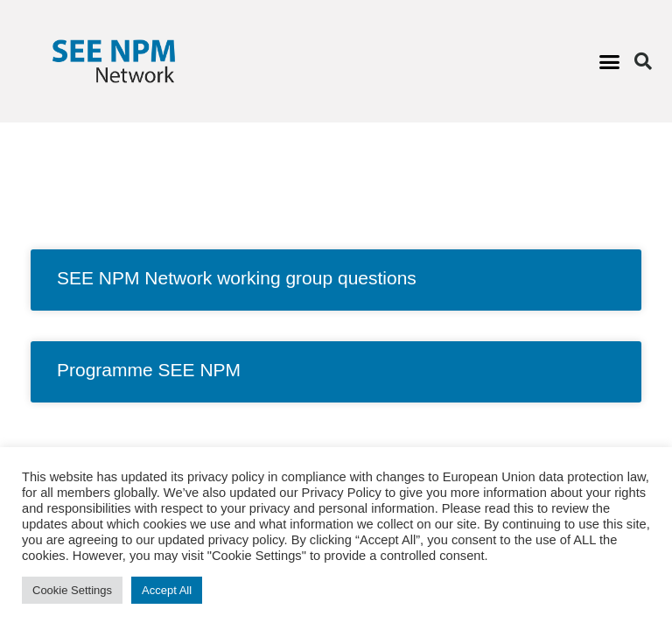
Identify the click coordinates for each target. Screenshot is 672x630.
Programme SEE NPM (149, 370)
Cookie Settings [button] (72, 590)
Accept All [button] (167, 590)
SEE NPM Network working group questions (237, 278)
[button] (609, 61)
